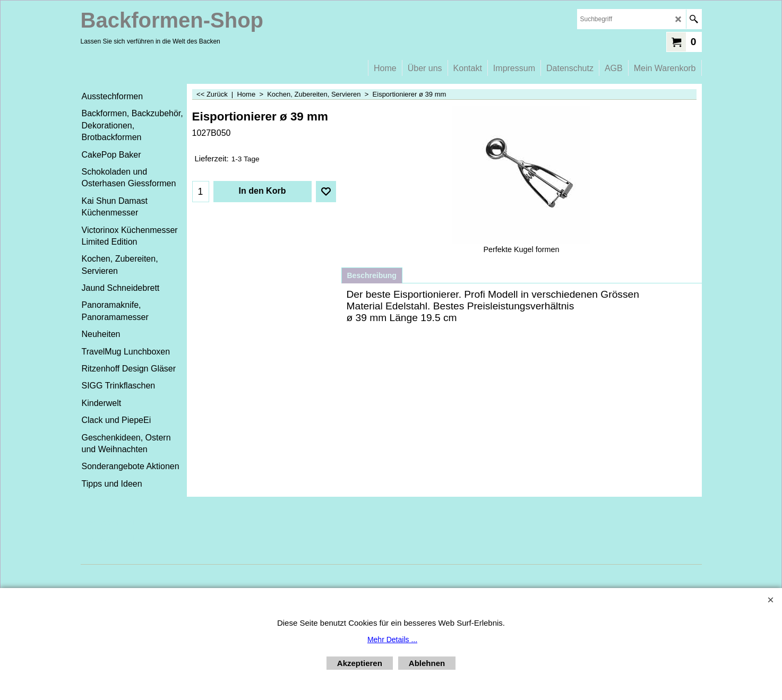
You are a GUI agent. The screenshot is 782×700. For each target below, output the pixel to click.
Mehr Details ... (392, 639)
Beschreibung (372, 275)
